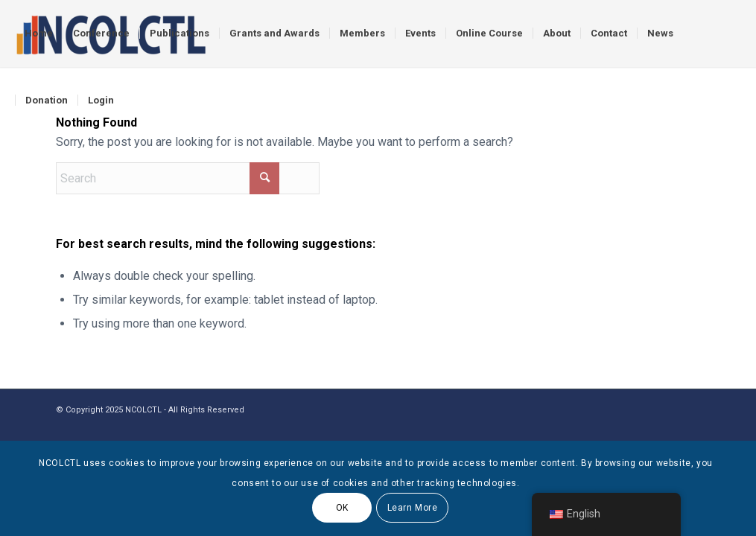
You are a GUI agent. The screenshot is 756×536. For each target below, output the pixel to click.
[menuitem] (39, 33)
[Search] (188, 178)
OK (342, 508)
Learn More (413, 508)
